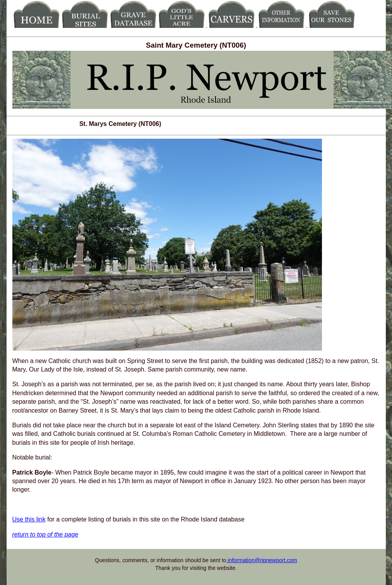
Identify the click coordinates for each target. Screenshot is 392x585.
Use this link (29, 519)
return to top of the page (45, 534)
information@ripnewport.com (262, 560)
